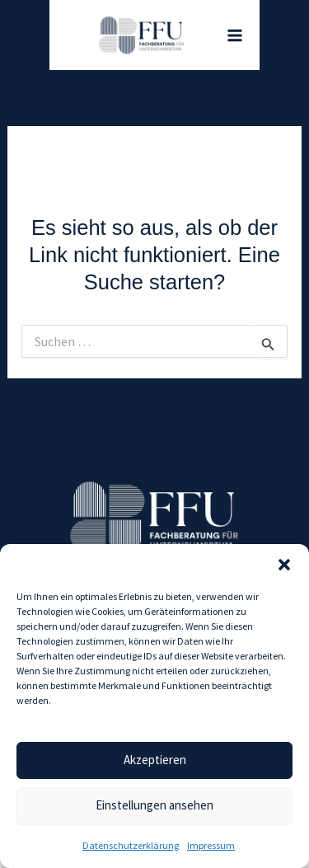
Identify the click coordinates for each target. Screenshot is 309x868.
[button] (284, 565)
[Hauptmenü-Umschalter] (235, 35)
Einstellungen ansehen (154, 805)
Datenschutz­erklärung (131, 845)
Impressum (211, 845)
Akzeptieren (155, 760)
